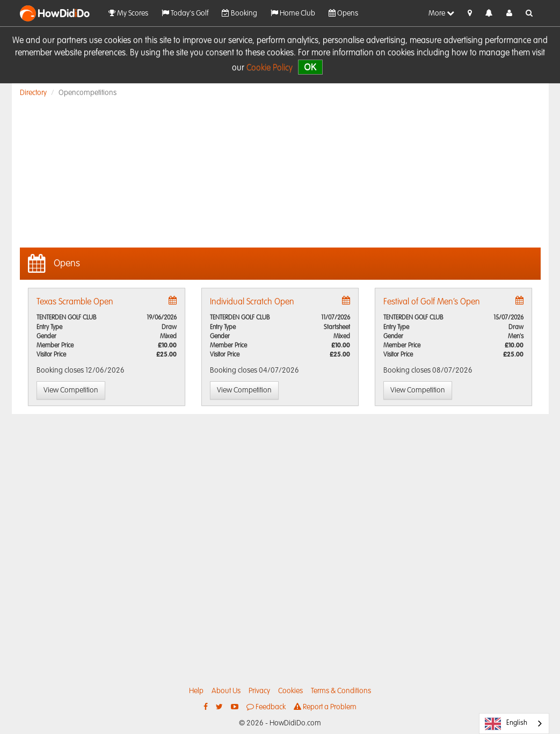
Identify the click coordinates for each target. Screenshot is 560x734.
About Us (226, 691)
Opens (343, 13)
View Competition (71, 390)
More (441, 13)
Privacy (259, 691)
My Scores (128, 13)
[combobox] (514, 724)
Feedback (266, 707)
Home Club (293, 13)
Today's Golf (185, 13)
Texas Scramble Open (75, 302)
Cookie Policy (270, 68)
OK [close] (310, 67)
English (506, 724)
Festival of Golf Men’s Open (432, 302)
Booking (239, 13)
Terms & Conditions (341, 691)
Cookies (290, 691)
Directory (33, 93)
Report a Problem (325, 707)
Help (196, 691)
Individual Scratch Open (252, 302)
